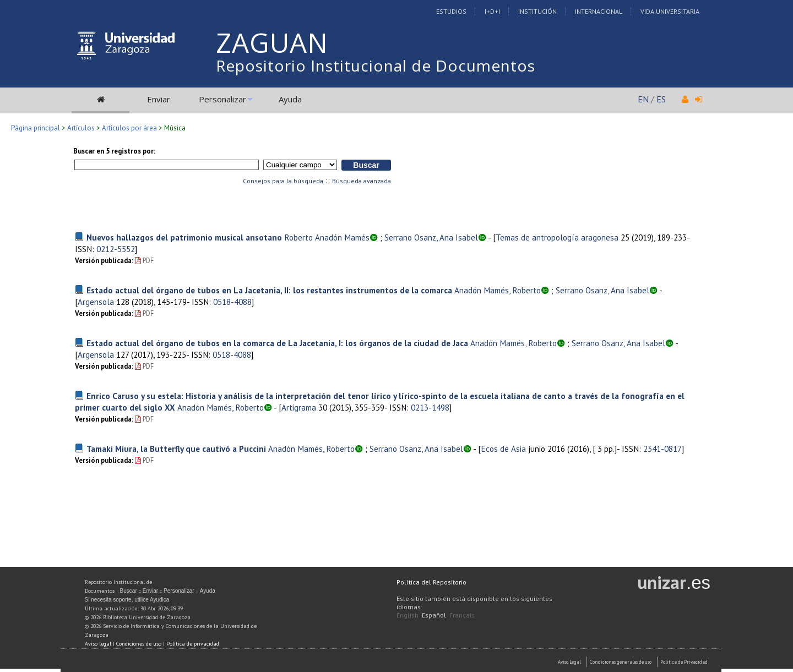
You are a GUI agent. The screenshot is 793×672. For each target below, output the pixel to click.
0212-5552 (116, 249)
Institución (537, 11)
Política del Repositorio (431, 582)
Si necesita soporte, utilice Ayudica (127, 600)
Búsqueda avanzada (362, 181)
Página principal (36, 128)
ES (661, 99)
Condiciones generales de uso (621, 662)
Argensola (96, 302)
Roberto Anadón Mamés (327, 237)
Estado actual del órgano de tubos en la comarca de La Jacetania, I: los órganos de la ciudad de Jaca (277, 343)
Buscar (129, 591)
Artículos (81, 128)
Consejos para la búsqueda (283, 181)
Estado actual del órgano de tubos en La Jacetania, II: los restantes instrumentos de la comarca (269, 290)
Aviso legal (98, 644)
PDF (144, 261)
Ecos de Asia (503, 449)
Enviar (159, 99)
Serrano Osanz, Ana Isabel (431, 237)
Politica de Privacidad (684, 662)
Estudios (451, 11)
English (408, 615)
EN (643, 99)
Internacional (599, 11)
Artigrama (299, 407)
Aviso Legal (569, 662)
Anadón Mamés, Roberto (498, 290)
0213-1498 (430, 407)
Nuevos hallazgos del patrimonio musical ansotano (184, 237)
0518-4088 (232, 302)
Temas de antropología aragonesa (557, 237)
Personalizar (222, 99)
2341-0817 (662, 449)
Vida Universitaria (670, 11)
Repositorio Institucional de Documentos (376, 65)
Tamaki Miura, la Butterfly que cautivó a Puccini (176, 449)
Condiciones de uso (139, 644)
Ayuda (290, 99)
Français (462, 615)
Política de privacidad (193, 644)
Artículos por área (129, 128)
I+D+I (492, 11)
